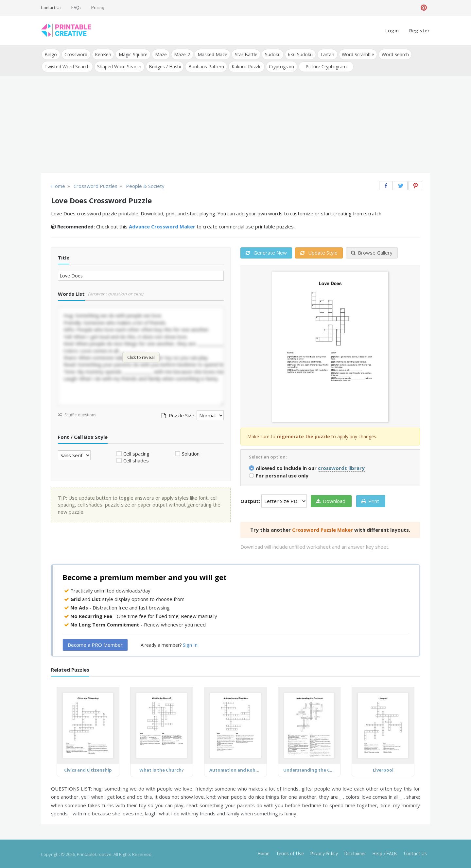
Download (331, 500)
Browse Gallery (372, 252)
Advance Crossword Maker (162, 226)
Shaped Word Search (119, 66)
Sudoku (270, 54)
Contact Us (51, 8)
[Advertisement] (235, 124)
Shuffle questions (77, 414)
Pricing (98, 8)
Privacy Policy (324, 852)
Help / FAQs (385, 852)
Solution (191, 453)
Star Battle (244, 54)
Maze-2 (181, 54)
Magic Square (132, 54)
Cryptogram (280, 66)
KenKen (102, 54)
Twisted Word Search (67, 66)
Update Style (319, 252)
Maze (160, 54)
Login (392, 30)
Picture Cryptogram (324, 66)
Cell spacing (136, 453)
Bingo (51, 54)
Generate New (266, 252)
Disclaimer (355, 852)
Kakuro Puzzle (245, 66)
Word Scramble (355, 54)
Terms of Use (290, 852)
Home (264, 852)
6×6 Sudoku (298, 54)
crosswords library (341, 467)
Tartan (325, 54)
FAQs (76, 8)
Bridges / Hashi (164, 66)
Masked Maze (211, 54)
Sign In (190, 644)
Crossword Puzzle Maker (323, 529)
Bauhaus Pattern (205, 66)
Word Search (392, 54)
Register (419, 30)
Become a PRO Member (95, 644)
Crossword (76, 54)
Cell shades (136, 460)
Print (370, 500)
